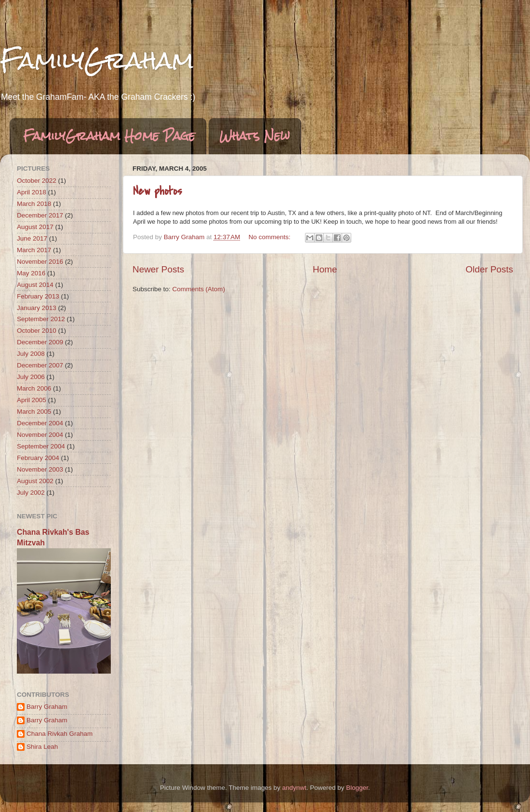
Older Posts (489, 269)
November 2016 (40, 262)
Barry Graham (47, 707)
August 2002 (35, 481)
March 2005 (34, 412)
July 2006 (31, 377)
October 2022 (37, 181)
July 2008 (31, 354)
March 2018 (34, 204)
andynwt (294, 788)
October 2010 (37, 331)
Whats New (255, 136)
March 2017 (34, 250)
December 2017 (40, 215)
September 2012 (41, 319)
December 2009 (40, 342)
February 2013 (38, 296)
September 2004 (41, 446)
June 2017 (32, 238)
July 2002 (31, 493)
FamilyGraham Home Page (109, 136)
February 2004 (38, 458)
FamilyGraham (97, 60)
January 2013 (37, 308)
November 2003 (40, 469)
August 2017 (35, 227)
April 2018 (32, 192)
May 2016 (31, 273)
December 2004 (40, 423)
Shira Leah (42, 747)
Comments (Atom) (199, 289)
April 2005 (32, 400)
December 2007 (40, 365)
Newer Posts (158, 269)
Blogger (357, 788)
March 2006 (34, 388)
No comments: (271, 237)
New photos (158, 191)
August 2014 (35, 285)
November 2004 (40, 435)
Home (325, 269)
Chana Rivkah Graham (60, 734)
